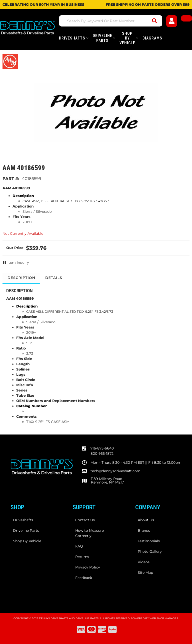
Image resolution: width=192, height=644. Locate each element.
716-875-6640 (102, 448)
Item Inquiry (18, 262)
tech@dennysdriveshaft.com (115, 471)
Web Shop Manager (164, 618)
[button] (111, 21)
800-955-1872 (102, 453)
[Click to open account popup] (172, 21)
